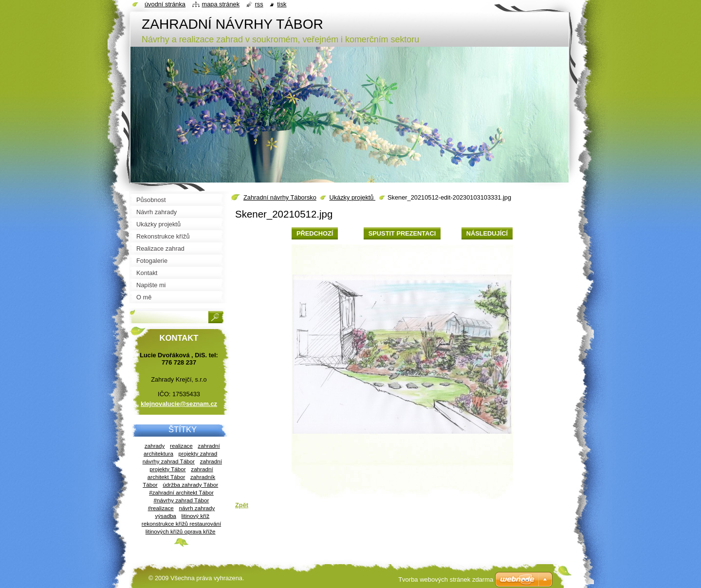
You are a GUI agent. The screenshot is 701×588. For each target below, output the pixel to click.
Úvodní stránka (165, 4)
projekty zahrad (198, 453)
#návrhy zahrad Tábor (182, 500)
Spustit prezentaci (402, 233)
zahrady (155, 446)
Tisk (282, 4)
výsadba (165, 516)
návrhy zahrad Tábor (169, 461)
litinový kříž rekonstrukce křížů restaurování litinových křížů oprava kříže (181, 524)
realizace (181, 446)
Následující (487, 233)
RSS (259, 4)
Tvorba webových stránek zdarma (446, 579)
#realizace (161, 508)
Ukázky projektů (352, 197)
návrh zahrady (197, 508)
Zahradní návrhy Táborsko (280, 197)
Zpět (242, 505)
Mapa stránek (221, 4)
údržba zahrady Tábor (190, 485)
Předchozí (315, 233)
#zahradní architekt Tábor (181, 492)
